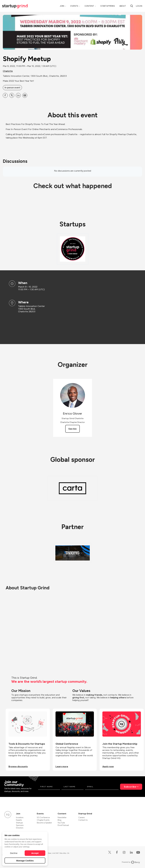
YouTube (61, 823)
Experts (19, 820)
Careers (81, 817)
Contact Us (83, 820)
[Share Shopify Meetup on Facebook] (5, 95)
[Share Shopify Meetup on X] (12, 95)
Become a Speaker (44, 823)
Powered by (131, 862)
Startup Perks (108, 6)
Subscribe (130, 787)
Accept (35, 853)
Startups (19, 823)
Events (74, 6)
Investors (20, 817)
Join (62, 6)
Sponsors (20, 825)
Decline (14, 853)
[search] (132, 6)
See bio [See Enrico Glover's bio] (72, 429)
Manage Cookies (25, 861)
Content (89, 6)
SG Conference (43, 817)
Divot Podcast (63, 825)
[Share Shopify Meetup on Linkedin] (18, 95)
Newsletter (62, 817)
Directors (20, 828)
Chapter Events (43, 820)
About (123, 6)
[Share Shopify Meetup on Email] (25, 95)
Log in (139, 6)
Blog (59, 820)
